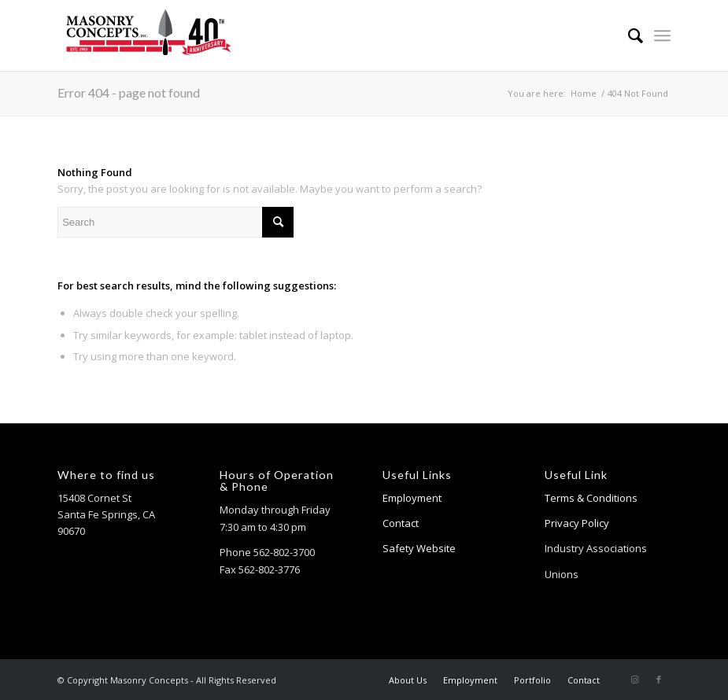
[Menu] (662, 35)
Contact (401, 523)
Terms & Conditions (591, 498)
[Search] (628, 35)
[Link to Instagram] (635, 680)
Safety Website (419, 548)
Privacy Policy (577, 523)
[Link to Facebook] (659, 680)
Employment (412, 498)
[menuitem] (628, 35)
